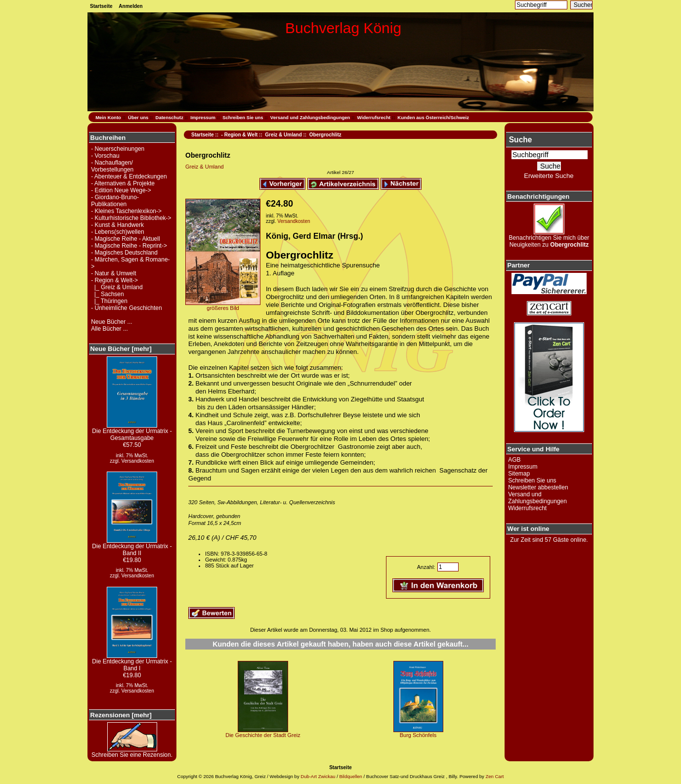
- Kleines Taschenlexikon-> (126, 211)
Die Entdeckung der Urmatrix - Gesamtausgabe (132, 432)
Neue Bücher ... (111, 322)
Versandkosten (138, 461)
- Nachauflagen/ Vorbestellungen (112, 166)
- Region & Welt (240, 135)
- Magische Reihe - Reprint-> (129, 246)
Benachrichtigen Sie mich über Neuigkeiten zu (549, 239)
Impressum (203, 117)
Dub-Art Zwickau (318, 776)
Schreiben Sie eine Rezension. (132, 752)
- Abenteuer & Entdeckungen (129, 176)
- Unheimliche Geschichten (126, 308)
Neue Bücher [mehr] (121, 349)
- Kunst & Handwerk (117, 225)
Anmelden (130, 6)
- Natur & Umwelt (113, 273)
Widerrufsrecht (374, 117)
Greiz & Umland (283, 135)
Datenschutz (170, 117)
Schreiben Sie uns (243, 117)
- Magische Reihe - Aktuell (125, 239)
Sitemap (519, 474)
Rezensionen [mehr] (121, 715)
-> (114, 280)
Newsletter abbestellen (538, 487)
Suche (521, 140)
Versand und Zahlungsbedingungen (310, 117)
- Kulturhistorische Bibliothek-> (131, 218)
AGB (514, 460)
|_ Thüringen (109, 301)
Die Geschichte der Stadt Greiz (263, 735)
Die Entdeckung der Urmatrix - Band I (132, 662)
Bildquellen (350, 776)
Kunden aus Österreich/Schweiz (433, 117)
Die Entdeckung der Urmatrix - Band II (132, 547)
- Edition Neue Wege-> (121, 190)
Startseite (101, 6)
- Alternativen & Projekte (123, 183)
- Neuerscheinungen (118, 149)
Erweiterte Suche (549, 176)
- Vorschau (105, 156)
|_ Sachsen (107, 294)
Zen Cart (494, 776)
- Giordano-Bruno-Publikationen (115, 201)
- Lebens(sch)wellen (117, 232)
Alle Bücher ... (109, 329)
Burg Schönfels (418, 735)
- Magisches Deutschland (124, 253)
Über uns (138, 117)
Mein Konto (108, 117)
